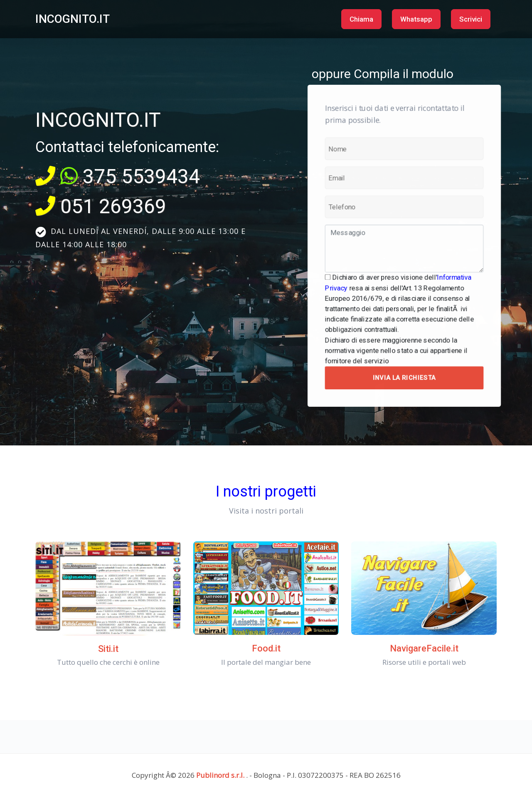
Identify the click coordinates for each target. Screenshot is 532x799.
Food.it (266, 648)
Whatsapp (416, 19)
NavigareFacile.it (424, 648)
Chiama (361, 19)
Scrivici (471, 19)
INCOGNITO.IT (73, 19)
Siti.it (108, 649)
